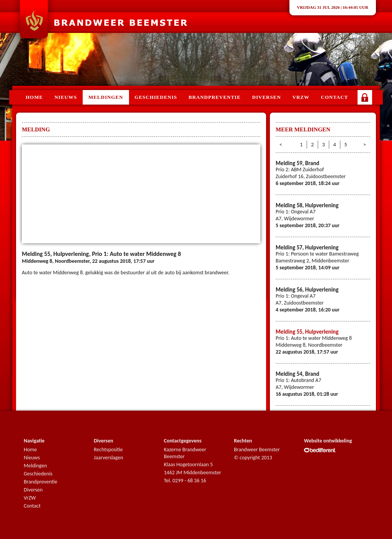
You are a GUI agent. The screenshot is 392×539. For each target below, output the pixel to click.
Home (34, 97)
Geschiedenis (156, 97)
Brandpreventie (215, 97)
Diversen (267, 97)
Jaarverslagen (109, 458)
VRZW (301, 97)
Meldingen (106, 97)
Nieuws (66, 97)
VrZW (30, 498)
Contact (334, 97)
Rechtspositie (108, 450)
